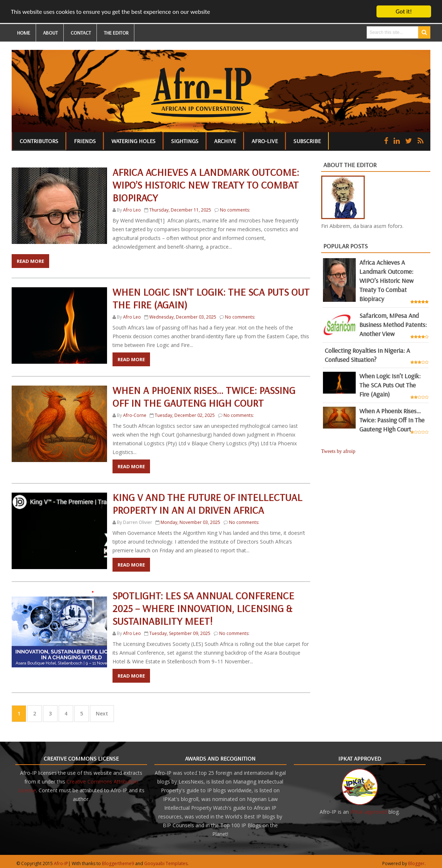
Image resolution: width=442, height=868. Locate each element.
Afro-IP (61, 863)
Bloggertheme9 (118, 863)
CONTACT (81, 33)
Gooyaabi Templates (166, 863)
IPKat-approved (369, 812)
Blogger (416, 863)
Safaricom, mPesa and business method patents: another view (393, 325)
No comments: (235, 210)
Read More (30, 261)
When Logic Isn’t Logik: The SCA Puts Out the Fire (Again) (390, 385)
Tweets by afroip (338, 451)
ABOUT (50, 33)
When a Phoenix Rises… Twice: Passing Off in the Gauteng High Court (204, 396)
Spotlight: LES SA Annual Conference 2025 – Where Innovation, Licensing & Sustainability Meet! (203, 608)
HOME (24, 33)
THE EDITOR (116, 33)
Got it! (404, 11)
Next (102, 713)
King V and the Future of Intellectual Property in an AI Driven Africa (207, 504)
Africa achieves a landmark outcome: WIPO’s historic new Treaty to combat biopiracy (206, 185)
